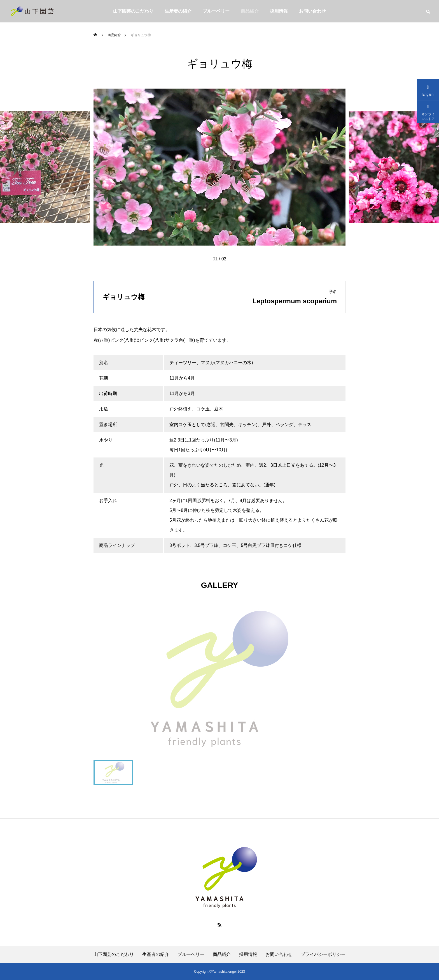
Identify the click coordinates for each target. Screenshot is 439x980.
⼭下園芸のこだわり (133, 11)
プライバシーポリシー (323, 954)
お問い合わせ (312, 11)
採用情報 (279, 11)
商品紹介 (250, 11)
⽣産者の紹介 (178, 11)
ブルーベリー (216, 11)
